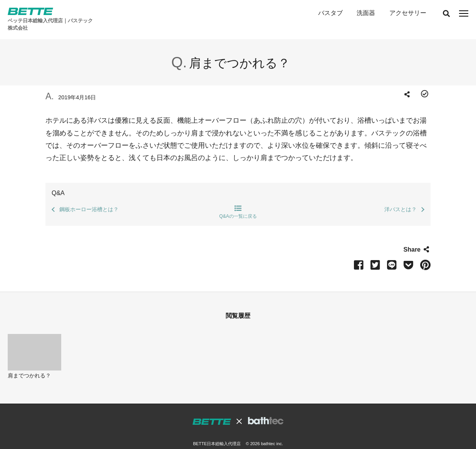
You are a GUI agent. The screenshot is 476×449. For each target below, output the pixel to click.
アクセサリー (407, 13)
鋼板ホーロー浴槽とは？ (89, 198)
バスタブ (330, 13)
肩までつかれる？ (29, 364)
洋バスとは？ (401, 198)
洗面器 (366, 13)
